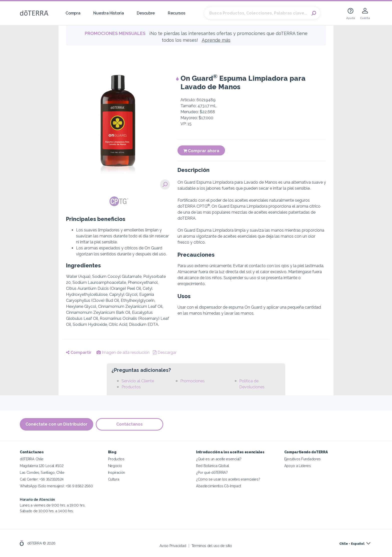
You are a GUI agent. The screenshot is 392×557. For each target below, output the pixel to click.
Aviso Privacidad (173, 546)
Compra (73, 13)
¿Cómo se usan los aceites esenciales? (228, 479)
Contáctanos (129, 424)
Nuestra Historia (108, 13)
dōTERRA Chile (32, 459)
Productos (131, 387)
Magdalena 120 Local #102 (42, 466)
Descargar (165, 352)
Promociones (192, 381)
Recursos (176, 13)
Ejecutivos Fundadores (303, 459)
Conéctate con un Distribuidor (56, 424)
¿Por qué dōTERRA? (212, 472)
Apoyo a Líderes (298, 466)
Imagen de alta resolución (123, 352)
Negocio (115, 466)
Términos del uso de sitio (212, 546)
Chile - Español (352, 544)
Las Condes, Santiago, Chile (42, 472)
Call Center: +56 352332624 (42, 479)
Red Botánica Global (212, 466)
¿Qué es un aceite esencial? (219, 459)
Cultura (114, 479)
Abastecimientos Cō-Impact (218, 486)
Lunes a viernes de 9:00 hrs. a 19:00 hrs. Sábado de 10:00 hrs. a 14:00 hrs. (52, 505)
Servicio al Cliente (138, 381)
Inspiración (117, 472)
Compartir (79, 352)
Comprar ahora (201, 151)
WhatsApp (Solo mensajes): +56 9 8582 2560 (56, 486)
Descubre (146, 13)
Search (314, 13)
